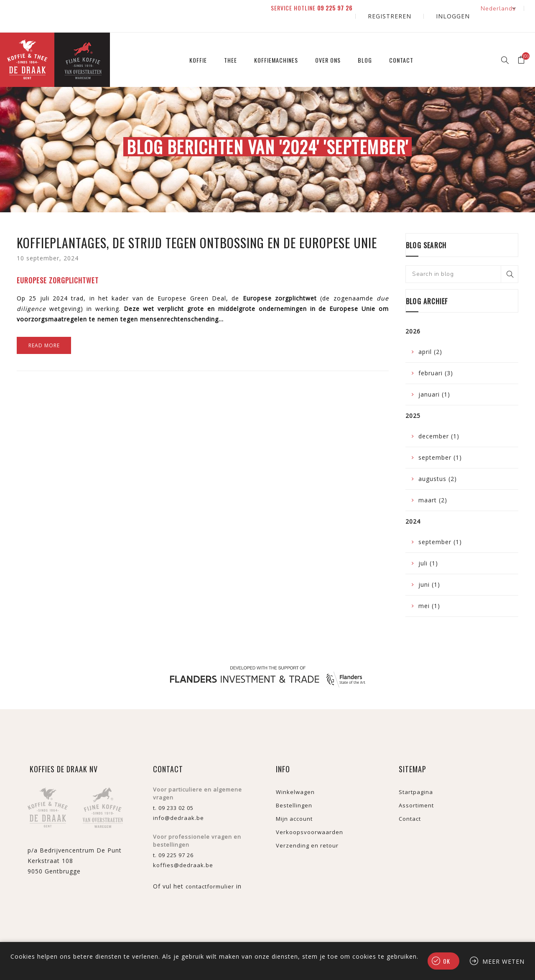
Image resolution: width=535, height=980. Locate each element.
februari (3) (436, 358)
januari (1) (434, 379)
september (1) (440, 442)
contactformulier (210, 871)
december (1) (439, 421)
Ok (447, 961)
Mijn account (294, 803)
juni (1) (429, 569)
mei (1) (429, 590)
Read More (44, 330)
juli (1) (428, 548)
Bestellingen (294, 790)
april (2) (430, 336)
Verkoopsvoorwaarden (310, 817)
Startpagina (416, 776)
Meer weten (503, 961)
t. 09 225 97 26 (173, 840)
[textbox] (462, 258)
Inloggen (460, 8)
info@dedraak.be (178, 802)
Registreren (413, 8)
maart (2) (433, 485)
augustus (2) (438, 463)
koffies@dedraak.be (183, 850)
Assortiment (416, 790)
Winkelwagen (295, 776)
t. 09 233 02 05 (173, 792)
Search (510, 258)
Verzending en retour (307, 830)
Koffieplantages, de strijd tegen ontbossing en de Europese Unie (197, 227)
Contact (410, 803)
